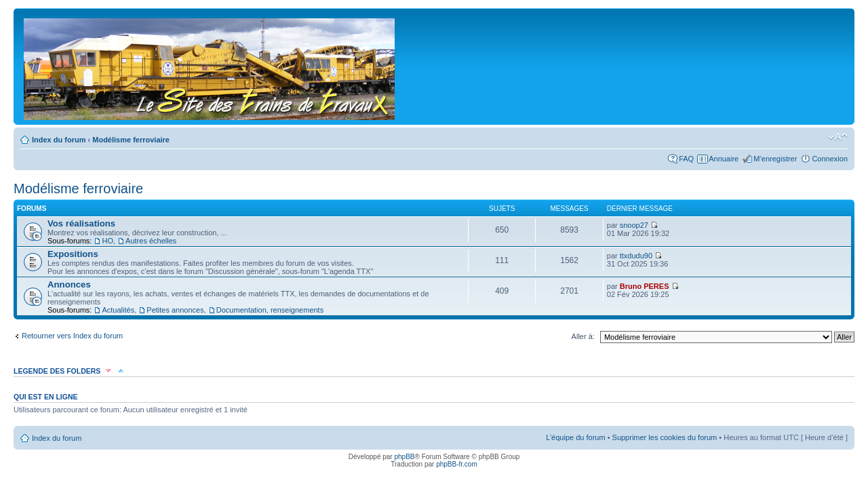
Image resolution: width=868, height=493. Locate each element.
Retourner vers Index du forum (72, 336)
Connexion (830, 159)
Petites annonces (175, 310)
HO (107, 241)
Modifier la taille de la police (838, 137)
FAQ (686, 159)
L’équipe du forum (575, 437)
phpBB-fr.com (457, 464)
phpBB (404, 457)
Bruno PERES (645, 286)
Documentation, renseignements (270, 310)
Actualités (118, 310)
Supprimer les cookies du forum (665, 437)
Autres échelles (151, 241)
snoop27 (634, 225)
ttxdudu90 (636, 256)
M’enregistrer (775, 159)
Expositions (73, 254)
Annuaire (724, 159)
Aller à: (583, 336)
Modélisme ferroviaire (131, 140)
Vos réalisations (81, 223)
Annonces (69, 284)
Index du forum (59, 140)
